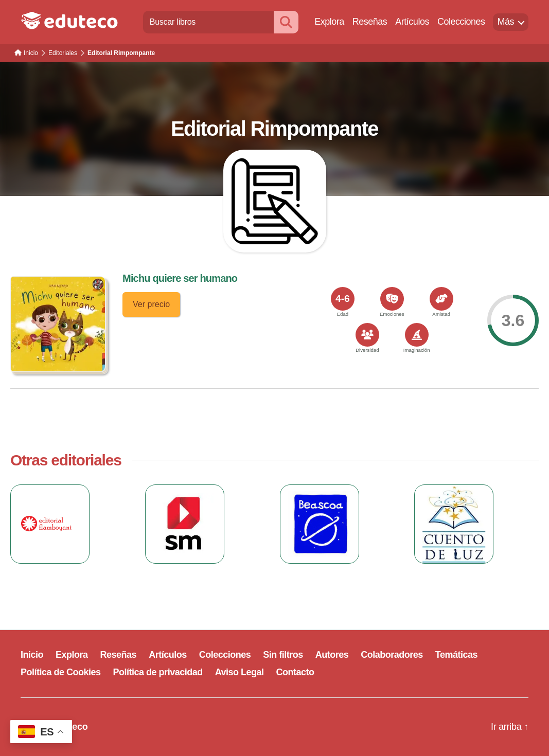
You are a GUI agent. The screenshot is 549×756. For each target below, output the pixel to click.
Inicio (32, 655)
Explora (329, 22)
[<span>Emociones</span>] (392, 299)
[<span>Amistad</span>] (441, 299)
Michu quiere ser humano (180, 278)
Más (506, 22)
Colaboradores (392, 655)
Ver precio (151, 304)
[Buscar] (286, 22)
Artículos (412, 22)
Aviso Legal (240, 672)
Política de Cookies (61, 672)
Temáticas (456, 655)
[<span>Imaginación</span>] (417, 335)
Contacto (295, 672)
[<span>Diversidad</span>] (367, 335)
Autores (332, 655)
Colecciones (461, 22)
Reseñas (370, 22)
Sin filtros (283, 655)
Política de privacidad (158, 672)
